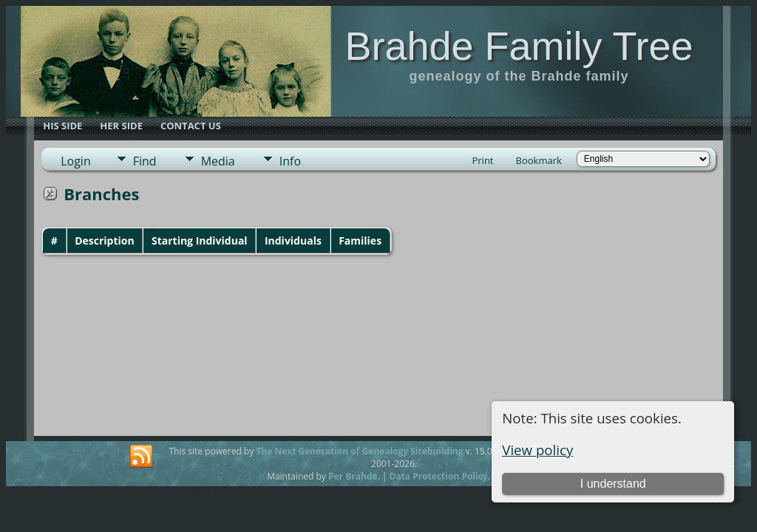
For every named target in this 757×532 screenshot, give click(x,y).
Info (290, 161)
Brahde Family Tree (519, 46)
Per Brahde (353, 476)
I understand (613, 484)
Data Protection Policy (439, 476)
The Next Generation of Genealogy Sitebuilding (359, 451)
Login (76, 161)
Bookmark (539, 160)
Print (482, 160)
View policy (537, 450)
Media (218, 161)
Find (145, 161)
